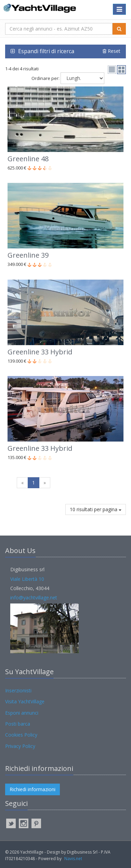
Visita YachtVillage (25, 701)
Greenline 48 (28, 159)
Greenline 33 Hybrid (40, 352)
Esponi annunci (22, 713)
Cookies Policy (21, 735)
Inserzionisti (18, 690)
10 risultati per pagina (96, 509)
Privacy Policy (20, 746)
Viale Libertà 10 (27, 579)
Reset (112, 51)
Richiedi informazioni (32, 789)
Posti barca (18, 724)
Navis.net (73, 859)
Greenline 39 (28, 255)
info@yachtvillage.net (34, 597)
